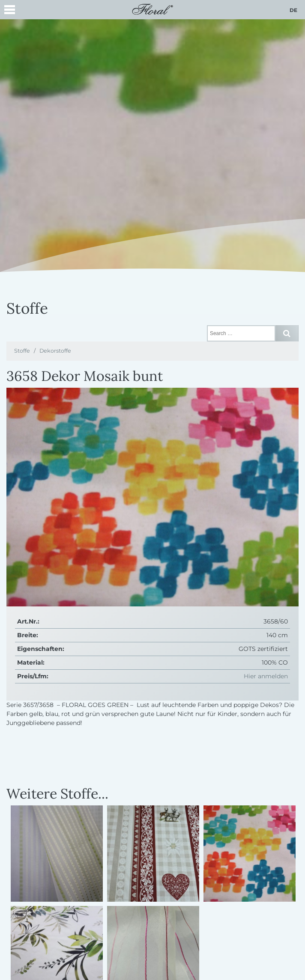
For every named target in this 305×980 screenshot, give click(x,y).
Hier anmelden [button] (266, 676)
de (293, 10)
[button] (10, 11)
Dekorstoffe (55, 351)
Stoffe (22, 351)
